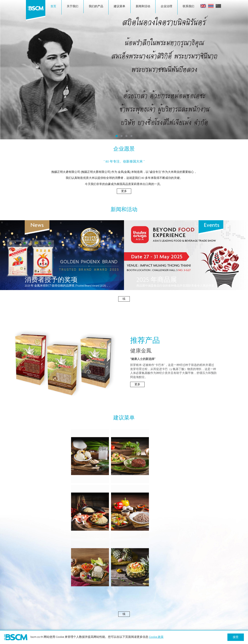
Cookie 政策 (161, 602)
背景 (78, 595)
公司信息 (120, 595)
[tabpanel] (124, 70)
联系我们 (188, 7)
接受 (236, 637)
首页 (53, 7)
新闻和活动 (143, 7)
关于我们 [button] (73, 7)
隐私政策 (198, 602)
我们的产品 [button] (96, 7)
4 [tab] (131, 136)
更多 (124, 191)
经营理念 (120, 602)
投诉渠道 (198, 595)
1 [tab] (117, 136)
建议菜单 (119, 7)
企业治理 (166, 7)
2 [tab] (122, 136)
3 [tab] (126, 136)
